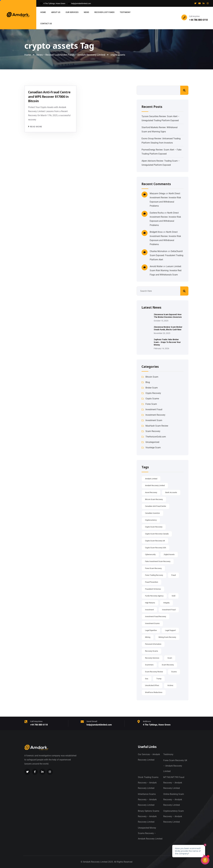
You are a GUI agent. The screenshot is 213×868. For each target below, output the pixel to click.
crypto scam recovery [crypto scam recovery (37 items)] (154, 527)
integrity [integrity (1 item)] (166, 603)
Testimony (168, 754)
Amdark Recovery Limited (95, 862)
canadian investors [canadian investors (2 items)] (152, 513)
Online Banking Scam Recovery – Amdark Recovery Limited (174, 800)
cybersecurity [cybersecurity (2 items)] (150, 554)
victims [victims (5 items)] (170, 685)
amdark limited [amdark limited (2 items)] (151, 479)
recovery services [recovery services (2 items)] (152, 658)
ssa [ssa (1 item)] (147, 679)
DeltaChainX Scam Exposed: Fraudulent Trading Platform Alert (166, 255)
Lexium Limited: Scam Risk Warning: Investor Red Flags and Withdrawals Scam (166, 271)
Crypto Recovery (153, 393)
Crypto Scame (152, 399)
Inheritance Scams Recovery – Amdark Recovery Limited (147, 800)
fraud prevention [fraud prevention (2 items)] (152, 582)
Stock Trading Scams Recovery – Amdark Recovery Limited (148, 783)
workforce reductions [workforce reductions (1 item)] (154, 692)
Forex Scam (151, 404)
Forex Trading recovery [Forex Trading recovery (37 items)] (154, 575)
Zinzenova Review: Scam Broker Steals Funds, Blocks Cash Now (168, 328)
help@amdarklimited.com (79, 4)
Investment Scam (154, 420)
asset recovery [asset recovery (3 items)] (151, 492)
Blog (148, 382)
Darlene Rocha (157, 213)
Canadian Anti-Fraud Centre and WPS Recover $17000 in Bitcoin (49, 96)
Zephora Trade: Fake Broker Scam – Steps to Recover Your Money (167, 342)
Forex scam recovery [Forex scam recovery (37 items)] (153, 568)
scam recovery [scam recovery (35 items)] (168, 665)
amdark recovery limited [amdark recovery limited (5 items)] (155, 485)
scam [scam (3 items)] (170, 658)
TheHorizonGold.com (156, 437)
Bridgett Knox (156, 232)
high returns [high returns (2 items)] (150, 603)
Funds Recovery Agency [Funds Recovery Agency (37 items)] (154, 596)
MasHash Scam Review (157, 426)
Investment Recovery (155, 415)
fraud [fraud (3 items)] (173, 575)
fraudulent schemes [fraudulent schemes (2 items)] (153, 589)
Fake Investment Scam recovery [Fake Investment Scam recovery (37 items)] (158, 561)
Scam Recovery (153, 431)
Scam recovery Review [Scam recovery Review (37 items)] (154, 672)
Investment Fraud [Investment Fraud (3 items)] (169, 610)
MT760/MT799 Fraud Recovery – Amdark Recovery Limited (174, 783)
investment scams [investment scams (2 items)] (152, 623)
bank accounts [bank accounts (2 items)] (171, 492)
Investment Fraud (154, 409)
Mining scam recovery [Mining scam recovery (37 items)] (167, 637)
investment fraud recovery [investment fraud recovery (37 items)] (156, 616)
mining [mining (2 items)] (148, 637)
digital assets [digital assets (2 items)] (169, 554)
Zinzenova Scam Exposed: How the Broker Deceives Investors (168, 316)
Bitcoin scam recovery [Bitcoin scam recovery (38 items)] (154, 499)
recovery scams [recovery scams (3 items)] (152, 651)
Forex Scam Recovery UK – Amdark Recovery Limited (175, 766)
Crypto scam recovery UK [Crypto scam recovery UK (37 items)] (155, 541)
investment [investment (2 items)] (149, 610)
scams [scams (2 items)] (174, 672)
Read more (36, 127)
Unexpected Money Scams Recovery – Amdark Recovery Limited (150, 833)
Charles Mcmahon (158, 251)
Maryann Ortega (157, 193)
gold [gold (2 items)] (173, 596)
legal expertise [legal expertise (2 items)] (151, 630)
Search (184, 90)
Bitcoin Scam (152, 377)
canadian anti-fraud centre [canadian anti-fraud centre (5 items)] (156, 506)
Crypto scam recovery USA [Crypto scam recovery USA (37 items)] (156, 548)
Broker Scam (152, 388)
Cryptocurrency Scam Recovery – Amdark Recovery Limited (174, 816)
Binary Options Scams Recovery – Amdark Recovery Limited (149, 816)
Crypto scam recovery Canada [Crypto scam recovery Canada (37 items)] (157, 534)
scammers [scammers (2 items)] (149, 665)
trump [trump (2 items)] (159, 679)
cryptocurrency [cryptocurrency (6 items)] (151, 520)
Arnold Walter (156, 266)
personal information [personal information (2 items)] (153, 644)
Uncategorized (152, 442)
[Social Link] (195, 3)
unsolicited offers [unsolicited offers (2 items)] (152, 685)
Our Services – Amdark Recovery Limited (149, 757)
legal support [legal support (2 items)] (170, 630)
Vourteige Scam (153, 448)
